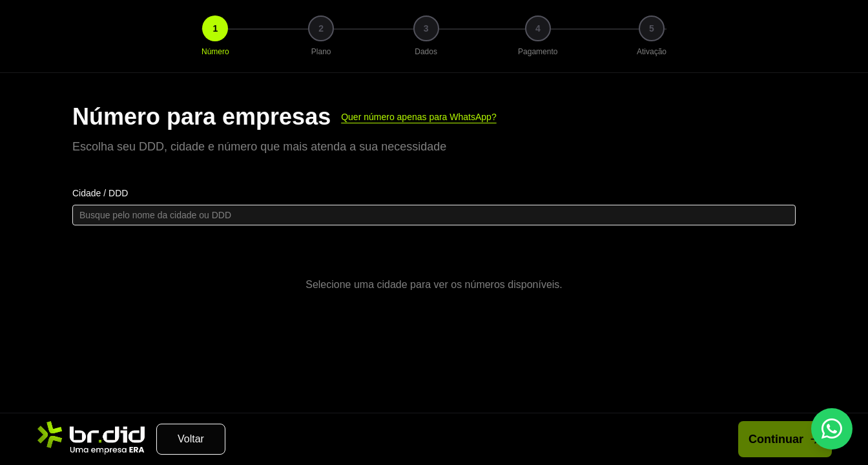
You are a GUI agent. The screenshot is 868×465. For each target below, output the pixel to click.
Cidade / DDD (100, 193)
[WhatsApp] (832, 429)
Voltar (191, 439)
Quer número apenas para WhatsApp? (418, 117)
